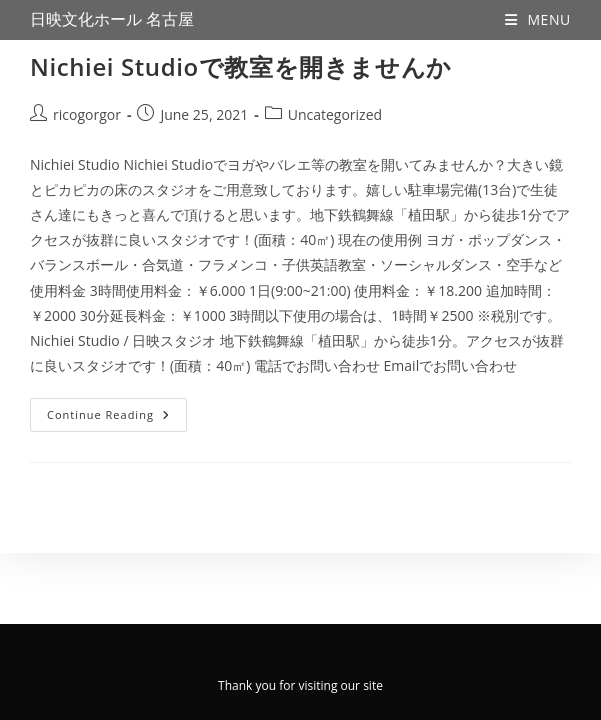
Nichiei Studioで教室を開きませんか (241, 66)
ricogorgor (87, 114)
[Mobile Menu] (538, 19)
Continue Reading (117, 410)
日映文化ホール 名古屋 (112, 20)
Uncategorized (335, 114)
